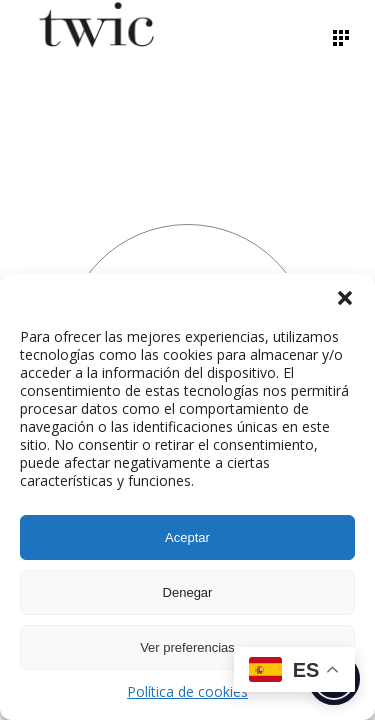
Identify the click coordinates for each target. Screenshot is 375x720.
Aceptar (187, 537)
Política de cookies (187, 691)
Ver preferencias (187, 647)
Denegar (188, 592)
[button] (345, 298)
